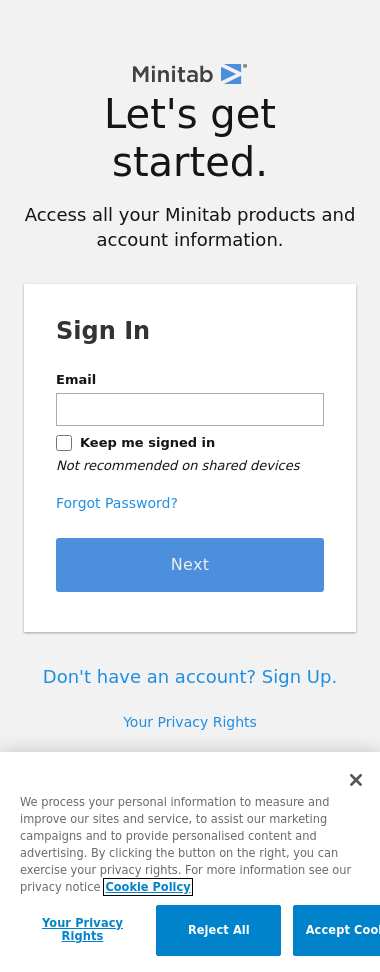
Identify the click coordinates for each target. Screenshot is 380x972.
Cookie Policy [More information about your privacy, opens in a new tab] (147, 887)
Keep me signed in (147, 442)
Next (190, 564)
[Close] (356, 780)
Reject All (219, 930)
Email (76, 379)
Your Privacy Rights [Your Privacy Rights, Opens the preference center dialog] (82, 930)
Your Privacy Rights (190, 722)
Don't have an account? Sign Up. (190, 676)
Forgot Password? (117, 503)
